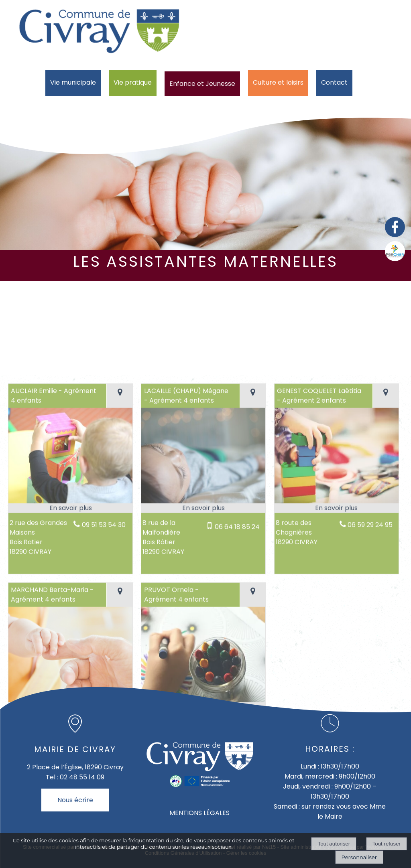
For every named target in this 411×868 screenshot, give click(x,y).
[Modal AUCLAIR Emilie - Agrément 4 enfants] (70, 647)
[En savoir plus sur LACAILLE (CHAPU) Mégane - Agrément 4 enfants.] (203, 654)
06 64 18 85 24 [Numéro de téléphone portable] (237, 672)
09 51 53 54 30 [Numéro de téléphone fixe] (104, 670)
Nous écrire (75, 800)
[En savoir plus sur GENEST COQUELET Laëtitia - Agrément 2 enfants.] (337, 654)
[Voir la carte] (119, 541)
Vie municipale (73, 82)
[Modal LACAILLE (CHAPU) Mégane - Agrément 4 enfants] (203, 647)
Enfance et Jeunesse (202, 84)
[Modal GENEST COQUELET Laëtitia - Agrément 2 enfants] (337, 647)
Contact (334, 82)
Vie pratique (133, 82)
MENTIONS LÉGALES (199, 813)
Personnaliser (359, 857)
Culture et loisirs (278, 82)
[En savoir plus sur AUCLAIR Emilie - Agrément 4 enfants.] (70, 654)
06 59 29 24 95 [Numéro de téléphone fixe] (370, 670)
